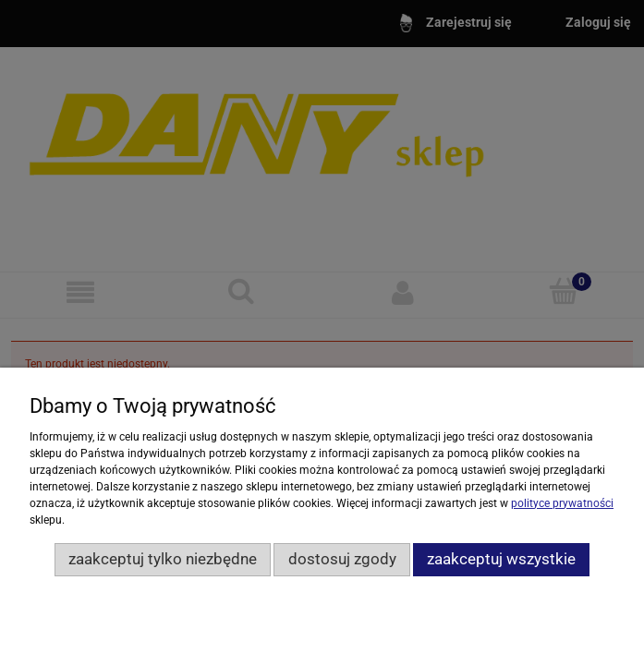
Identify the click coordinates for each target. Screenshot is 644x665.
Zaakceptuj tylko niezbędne (163, 559)
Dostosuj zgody (342, 559)
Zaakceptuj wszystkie (501, 559)
